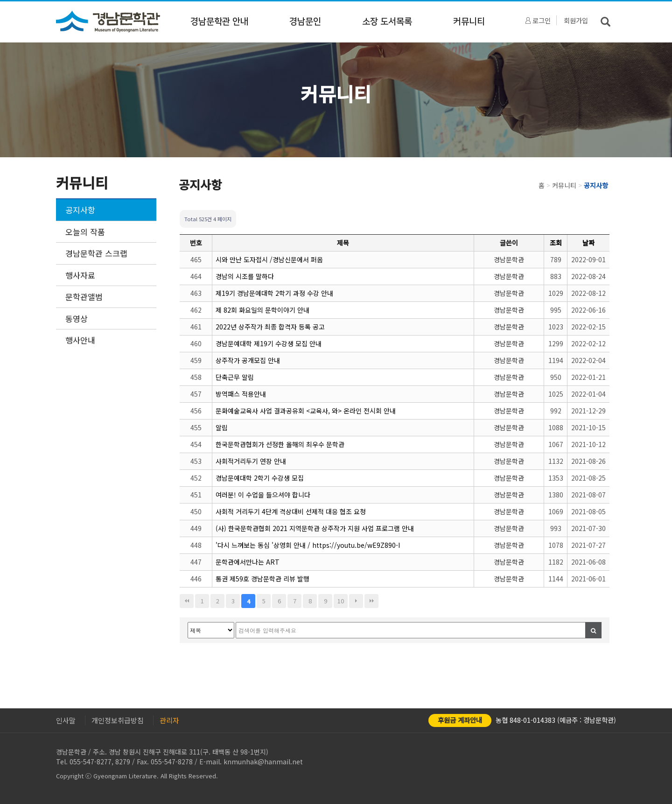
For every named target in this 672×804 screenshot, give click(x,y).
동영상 (77, 318)
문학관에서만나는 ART (248, 562)
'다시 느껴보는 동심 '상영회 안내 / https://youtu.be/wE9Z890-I (308, 545)
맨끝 (371, 601)
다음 (356, 601)
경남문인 (305, 22)
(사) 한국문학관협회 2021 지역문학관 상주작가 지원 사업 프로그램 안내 (315, 528)
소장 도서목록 (387, 22)
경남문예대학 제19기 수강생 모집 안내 (269, 343)
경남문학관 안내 (219, 22)
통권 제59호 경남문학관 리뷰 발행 (262, 579)
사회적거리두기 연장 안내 (251, 461)
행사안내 (80, 340)
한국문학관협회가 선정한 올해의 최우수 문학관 (280, 444)
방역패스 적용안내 (241, 394)
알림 (222, 427)
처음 (187, 601)
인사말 (66, 720)
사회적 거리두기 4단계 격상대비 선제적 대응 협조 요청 (291, 511)
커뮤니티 (469, 22)
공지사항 (80, 210)
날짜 (588, 243)
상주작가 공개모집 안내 (248, 360)
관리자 (169, 720)
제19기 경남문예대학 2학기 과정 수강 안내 (274, 293)
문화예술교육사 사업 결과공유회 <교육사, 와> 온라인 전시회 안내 (306, 411)
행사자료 (80, 275)
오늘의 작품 (85, 232)
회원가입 (576, 20)
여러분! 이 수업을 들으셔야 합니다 (263, 495)
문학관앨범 (84, 297)
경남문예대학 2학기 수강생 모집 (260, 478)
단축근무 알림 (235, 377)
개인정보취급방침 (118, 720)
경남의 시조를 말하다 (245, 276)
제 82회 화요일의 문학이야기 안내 (262, 310)
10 (341, 601)
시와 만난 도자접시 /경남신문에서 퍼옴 (269, 259)
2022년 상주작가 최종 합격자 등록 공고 (270, 327)
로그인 (538, 20)
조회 (556, 243)
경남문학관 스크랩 (96, 253)
